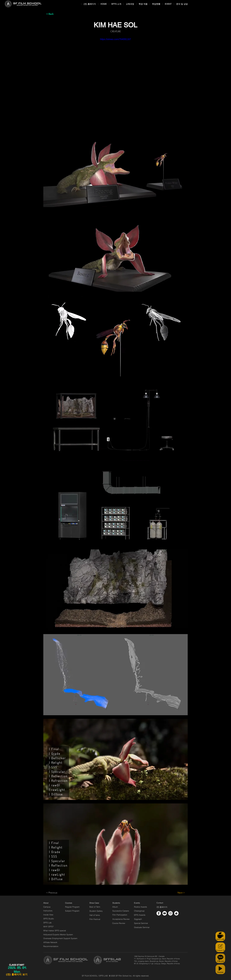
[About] (46, 903)
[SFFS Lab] (47, 923)
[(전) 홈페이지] (162, 907)
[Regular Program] (72, 907)
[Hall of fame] (95, 915)
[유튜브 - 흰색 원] (165, 913)
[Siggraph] (138, 919)
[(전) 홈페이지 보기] (17, 975)
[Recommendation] (51, 946)
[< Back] (56, 14)
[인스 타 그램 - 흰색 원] (170, 913)
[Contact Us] (220, 947)
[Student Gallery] (96, 911)
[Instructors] (48, 911)
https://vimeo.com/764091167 (115, 39)
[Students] (116, 903)
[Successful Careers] (121, 911)
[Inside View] (48, 915)
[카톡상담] (220, 958)
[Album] (120, 907)
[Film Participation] (120, 915)
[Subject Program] (72, 911)
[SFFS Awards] (140, 915)
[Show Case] (96, 903)
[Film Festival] (95, 919)
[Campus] (47, 907)
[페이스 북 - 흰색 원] (159, 913)
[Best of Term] (95, 907)
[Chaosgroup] (139, 911)
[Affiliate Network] (51, 942)
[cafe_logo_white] (176, 913)
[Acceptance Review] (121, 919)
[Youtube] (220, 969)
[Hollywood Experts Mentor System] (58, 934)
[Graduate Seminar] (142, 927)
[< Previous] (56, 893)
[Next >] (177, 893)
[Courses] (72, 903)
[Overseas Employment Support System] (60, 938)
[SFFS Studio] (49, 919)
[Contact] (160, 903)
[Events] (140, 903)
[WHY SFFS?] (51, 927)
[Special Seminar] (141, 923)
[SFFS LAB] (220, 936)
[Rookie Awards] (141, 907)
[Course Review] (121, 923)
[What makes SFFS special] (55, 931)
